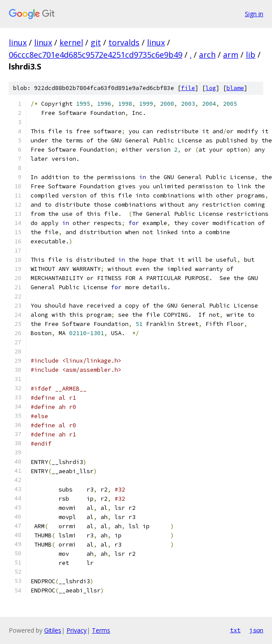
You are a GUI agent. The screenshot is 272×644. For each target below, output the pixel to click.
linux (18, 42)
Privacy (77, 630)
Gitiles (53, 630)
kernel (71, 42)
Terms (101, 630)
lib (251, 55)
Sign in (254, 14)
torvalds (124, 42)
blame (235, 88)
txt (235, 630)
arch (207, 55)
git (96, 42)
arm (231, 55)
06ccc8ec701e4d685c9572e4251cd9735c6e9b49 (96, 55)
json (256, 630)
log (211, 88)
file (188, 88)
